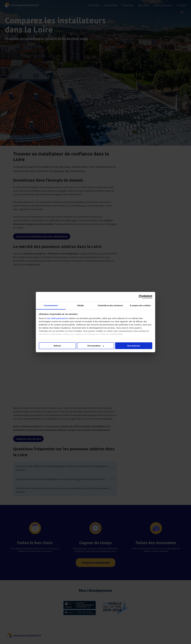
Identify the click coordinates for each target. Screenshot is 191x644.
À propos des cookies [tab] (140, 305)
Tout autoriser (134, 346)
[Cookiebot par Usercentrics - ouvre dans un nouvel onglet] (141, 297)
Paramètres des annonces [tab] (110, 305)
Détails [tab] (81, 305)
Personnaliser (96, 346)
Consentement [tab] (51, 305)
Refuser (57, 346)
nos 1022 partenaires (57, 318)
